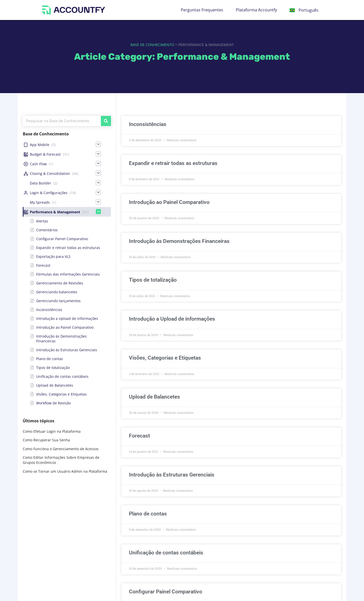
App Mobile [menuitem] (40, 145)
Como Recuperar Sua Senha (46, 440)
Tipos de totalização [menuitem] (53, 368)
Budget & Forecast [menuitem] (45, 154)
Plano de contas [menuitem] (50, 359)
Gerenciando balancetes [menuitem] (57, 292)
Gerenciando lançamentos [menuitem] (58, 301)
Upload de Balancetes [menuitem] (55, 385)
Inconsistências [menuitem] (49, 310)
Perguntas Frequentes (202, 10)
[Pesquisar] (106, 121)
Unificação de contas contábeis (166, 553)
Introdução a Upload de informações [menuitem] (67, 318)
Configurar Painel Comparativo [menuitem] (62, 239)
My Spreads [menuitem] (40, 202)
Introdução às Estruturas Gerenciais (172, 475)
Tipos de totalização (153, 280)
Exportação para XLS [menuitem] (53, 256)
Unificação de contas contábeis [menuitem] (62, 376)
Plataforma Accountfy (256, 10)
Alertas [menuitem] (42, 221)
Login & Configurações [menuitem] (49, 193)
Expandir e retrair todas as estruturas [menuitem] (68, 248)
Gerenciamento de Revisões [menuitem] (60, 283)
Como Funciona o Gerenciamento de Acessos (61, 449)
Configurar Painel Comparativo (166, 592)
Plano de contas (148, 514)
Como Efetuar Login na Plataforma (52, 431)
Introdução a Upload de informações (172, 319)
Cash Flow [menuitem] (38, 164)
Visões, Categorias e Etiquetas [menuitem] (61, 394)
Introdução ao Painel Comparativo (169, 202)
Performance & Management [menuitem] (55, 212)
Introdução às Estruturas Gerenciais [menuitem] (67, 350)
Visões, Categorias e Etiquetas (165, 358)
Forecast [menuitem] (43, 265)
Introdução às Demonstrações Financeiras (179, 241)
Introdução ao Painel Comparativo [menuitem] (65, 327)
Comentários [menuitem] (47, 230)
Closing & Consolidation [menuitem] (50, 173)
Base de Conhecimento (152, 45)
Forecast (139, 436)
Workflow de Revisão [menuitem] (53, 403)
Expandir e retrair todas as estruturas (173, 163)
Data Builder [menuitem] (40, 183)
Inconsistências (148, 124)
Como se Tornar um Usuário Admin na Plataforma (65, 471)
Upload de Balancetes (154, 397)
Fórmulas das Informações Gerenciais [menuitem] (68, 274)
